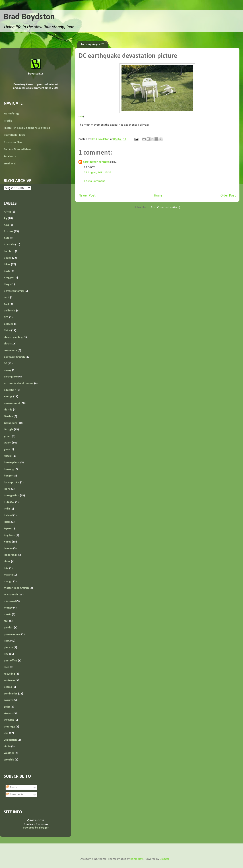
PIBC (7, 641)
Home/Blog (11, 114)
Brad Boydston (29, 17)
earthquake (11, 377)
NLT (6, 621)
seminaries (11, 694)
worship (9, 760)
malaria (8, 575)
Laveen (8, 548)
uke (6, 733)
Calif (6, 304)
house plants (12, 463)
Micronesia (11, 595)
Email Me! (10, 164)
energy (8, 397)
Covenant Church (14, 357)
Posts (12, 787)
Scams (8, 687)
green (7, 436)
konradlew (137, 859)
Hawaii (8, 456)
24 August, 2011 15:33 (98, 173)
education (10, 390)
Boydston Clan (13, 142)
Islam (7, 522)
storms (8, 714)
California (10, 311)
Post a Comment (94, 181)
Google (8, 430)
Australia (9, 245)
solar (7, 707)
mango (8, 581)
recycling (9, 674)
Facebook (10, 156)
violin (7, 747)
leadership (10, 555)
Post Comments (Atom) (166, 207)
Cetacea (9, 324)
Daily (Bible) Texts (14, 135)
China (7, 330)
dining (8, 370)
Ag (5, 218)
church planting (13, 337)
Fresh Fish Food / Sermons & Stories (27, 128)
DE (5, 364)
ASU (6, 238)
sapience (9, 681)
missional (10, 601)
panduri (8, 628)
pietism (8, 647)
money (8, 608)
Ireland (8, 515)
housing (9, 469)
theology (9, 727)
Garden (8, 416)
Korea (7, 542)
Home (158, 196)
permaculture (12, 634)
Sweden (9, 720)
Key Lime (9, 535)
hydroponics (12, 482)
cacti (7, 297)
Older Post (228, 196)
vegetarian (10, 740)
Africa (7, 212)
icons (7, 489)
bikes (7, 264)
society (8, 700)
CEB (6, 317)
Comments (15, 794)
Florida (8, 410)
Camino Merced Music (18, 149)
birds (7, 271)
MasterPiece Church (16, 588)
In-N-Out (9, 502)
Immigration (11, 496)
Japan (7, 529)
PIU (6, 654)
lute (6, 568)
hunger (8, 476)
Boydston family (14, 291)
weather (9, 753)
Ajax (6, 225)
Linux (7, 562)
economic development (19, 383)
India (7, 509)
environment (12, 403)
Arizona (8, 231)
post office (10, 661)
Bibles (8, 258)
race (6, 667)
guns (7, 449)
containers (10, 350)
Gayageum (10, 423)
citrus (7, 344)
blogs (7, 284)
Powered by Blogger (36, 828)
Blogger (9, 278)
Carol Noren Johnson (96, 162)
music (7, 614)
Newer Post (87, 196)
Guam (7, 443)
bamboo (9, 251)
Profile (8, 121)
